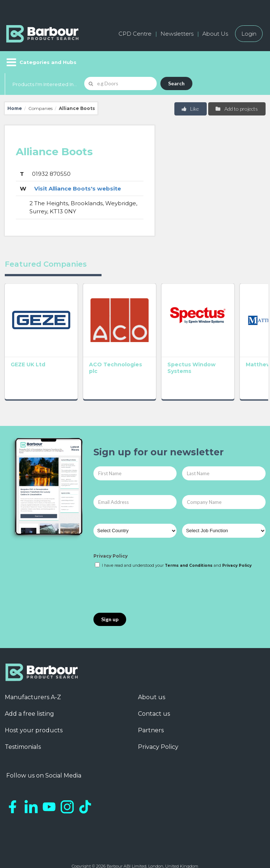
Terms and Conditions (189, 540)
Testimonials (23, 722)
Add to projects (236, 109)
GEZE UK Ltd (28, 339)
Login (249, 34)
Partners (151, 705)
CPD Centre (135, 34)
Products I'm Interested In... (45, 84)
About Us (215, 34)
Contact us (154, 689)
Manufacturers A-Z (33, 672)
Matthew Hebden (183, 343)
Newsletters (177, 34)
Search (176, 83)
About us (152, 672)
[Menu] (41, 62)
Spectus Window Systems (129, 346)
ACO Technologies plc (83, 346)
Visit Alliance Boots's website (78, 188)
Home (15, 108)
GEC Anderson (237, 343)
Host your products (34, 705)
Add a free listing (29, 689)
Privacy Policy (111, 531)
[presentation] (149, 566)
